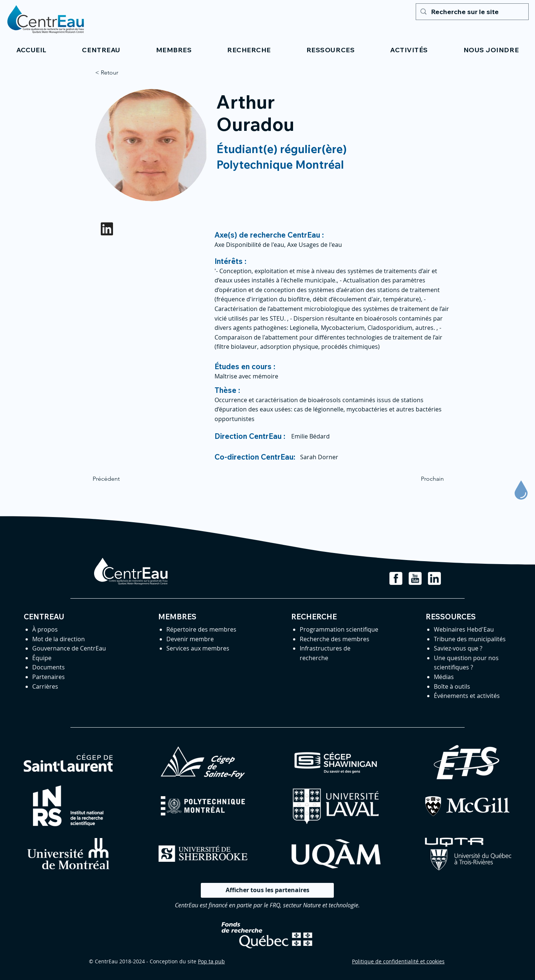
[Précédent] (117, 479)
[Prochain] (425, 479)
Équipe (42, 658)
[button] (101, 50)
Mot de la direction (59, 639)
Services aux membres (198, 648)
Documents (49, 667)
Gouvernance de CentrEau (69, 648)
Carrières (45, 686)
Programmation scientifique (339, 629)
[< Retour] (120, 73)
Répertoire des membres (201, 629)
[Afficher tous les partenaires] (267, 890)
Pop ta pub (211, 961)
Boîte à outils (452, 686)
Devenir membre (190, 639)
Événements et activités (467, 696)
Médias (444, 677)
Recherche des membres (335, 639)
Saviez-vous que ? (458, 648)
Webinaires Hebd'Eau (464, 629)
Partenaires (49, 677)
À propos (45, 629)
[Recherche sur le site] (472, 12)
